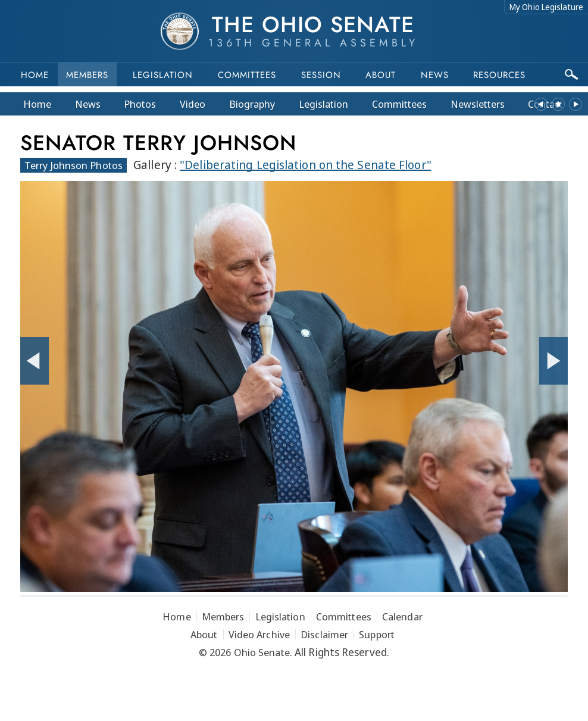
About (381, 75)
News (88, 104)
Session (321, 75)
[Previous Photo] (35, 361)
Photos (140, 104)
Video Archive (259, 634)
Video (193, 104)
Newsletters (478, 104)
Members (87, 75)
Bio (252, 104)
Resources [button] (499, 75)
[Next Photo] (553, 361)
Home (35, 75)
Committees (247, 75)
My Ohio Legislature (546, 7)
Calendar (402, 617)
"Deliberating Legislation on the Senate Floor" (306, 165)
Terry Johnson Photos (73, 165)
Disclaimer (324, 634)
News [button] (435, 75)
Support (377, 634)
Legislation (163, 75)
